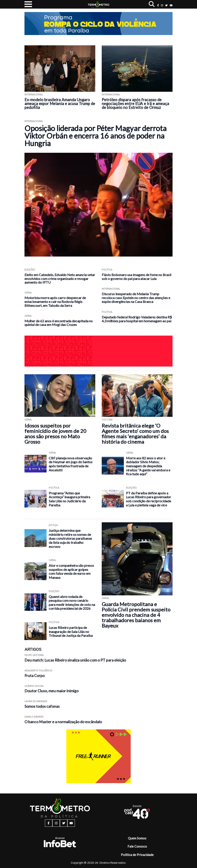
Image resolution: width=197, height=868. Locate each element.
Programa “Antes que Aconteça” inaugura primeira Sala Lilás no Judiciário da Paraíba (69, 499)
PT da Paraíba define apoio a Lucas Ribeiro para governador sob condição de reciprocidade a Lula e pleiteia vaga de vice (149, 499)
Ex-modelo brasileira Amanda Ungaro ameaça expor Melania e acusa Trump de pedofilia (60, 104)
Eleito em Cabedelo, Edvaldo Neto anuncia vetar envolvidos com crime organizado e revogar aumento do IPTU (60, 279)
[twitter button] (166, 5)
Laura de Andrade (36, 701)
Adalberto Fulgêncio (38, 670)
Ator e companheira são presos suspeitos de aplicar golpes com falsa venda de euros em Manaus (71, 571)
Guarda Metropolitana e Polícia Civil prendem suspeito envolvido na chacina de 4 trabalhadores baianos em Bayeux (136, 615)
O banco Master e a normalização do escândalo (63, 722)
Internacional (34, 94)
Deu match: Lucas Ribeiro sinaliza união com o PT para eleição (75, 660)
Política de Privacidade (137, 855)
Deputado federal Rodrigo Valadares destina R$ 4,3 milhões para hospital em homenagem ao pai (137, 319)
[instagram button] (162, 5)
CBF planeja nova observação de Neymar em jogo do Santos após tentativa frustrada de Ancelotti (71, 464)
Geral (28, 293)
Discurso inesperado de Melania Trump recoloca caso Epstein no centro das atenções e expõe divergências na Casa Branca (136, 298)
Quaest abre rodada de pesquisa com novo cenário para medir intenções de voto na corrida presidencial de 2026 (72, 603)
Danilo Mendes (34, 717)
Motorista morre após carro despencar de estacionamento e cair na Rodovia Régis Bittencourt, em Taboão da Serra (55, 302)
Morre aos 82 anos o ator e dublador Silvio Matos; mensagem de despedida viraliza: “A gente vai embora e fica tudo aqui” (148, 466)
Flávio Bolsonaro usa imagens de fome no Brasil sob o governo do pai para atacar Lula (136, 277)
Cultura (107, 419)
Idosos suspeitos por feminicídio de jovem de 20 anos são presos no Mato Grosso (55, 434)
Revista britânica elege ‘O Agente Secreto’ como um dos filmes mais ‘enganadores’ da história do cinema (135, 434)
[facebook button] (158, 5)
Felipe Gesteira (34, 655)
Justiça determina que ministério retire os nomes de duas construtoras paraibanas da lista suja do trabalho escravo (70, 538)
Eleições (30, 270)
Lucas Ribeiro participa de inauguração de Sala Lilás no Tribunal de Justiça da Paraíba (71, 631)
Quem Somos (137, 838)
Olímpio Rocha (34, 686)
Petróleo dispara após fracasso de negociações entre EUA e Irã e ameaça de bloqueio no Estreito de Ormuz (135, 104)
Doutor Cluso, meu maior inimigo (52, 691)
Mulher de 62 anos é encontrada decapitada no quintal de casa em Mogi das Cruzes (59, 323)
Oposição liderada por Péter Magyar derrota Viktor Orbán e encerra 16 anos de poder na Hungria (95, 136)
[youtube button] (171, 5)
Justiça (53, 525)
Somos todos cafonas (42, 706)
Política (107, 270)
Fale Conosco (137, 846)
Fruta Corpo (35, 676)
